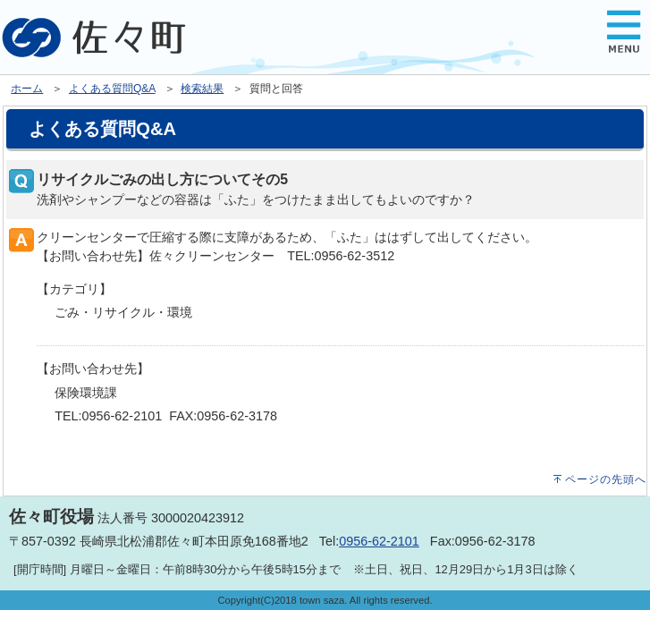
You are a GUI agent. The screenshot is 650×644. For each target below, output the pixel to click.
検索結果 (202, 89)
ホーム (27, 89)
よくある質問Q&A (112, 89)
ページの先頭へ (606, 479)
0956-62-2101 (379, 541)
